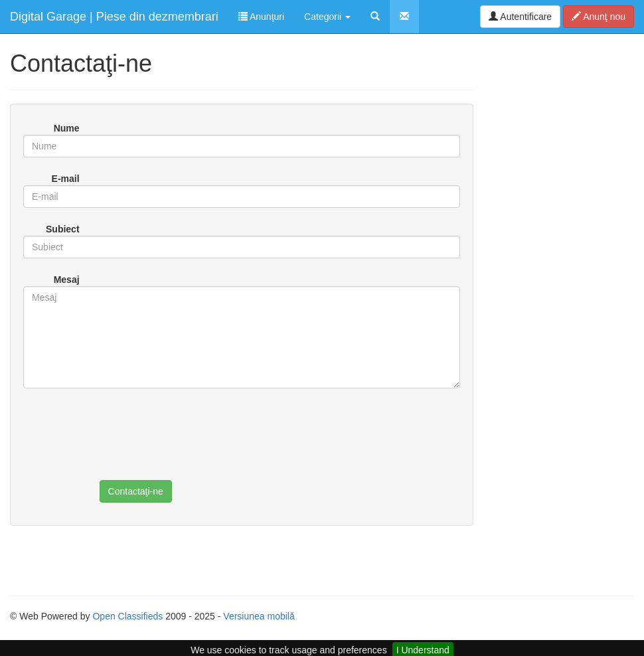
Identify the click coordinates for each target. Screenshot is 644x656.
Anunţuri (261, 17)
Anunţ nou (599, 17)
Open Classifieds (127, 616)
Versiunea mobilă (259, 616)
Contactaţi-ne (136, 491)
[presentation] (201, 444)
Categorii (327, 17)
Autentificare (520, 17)
